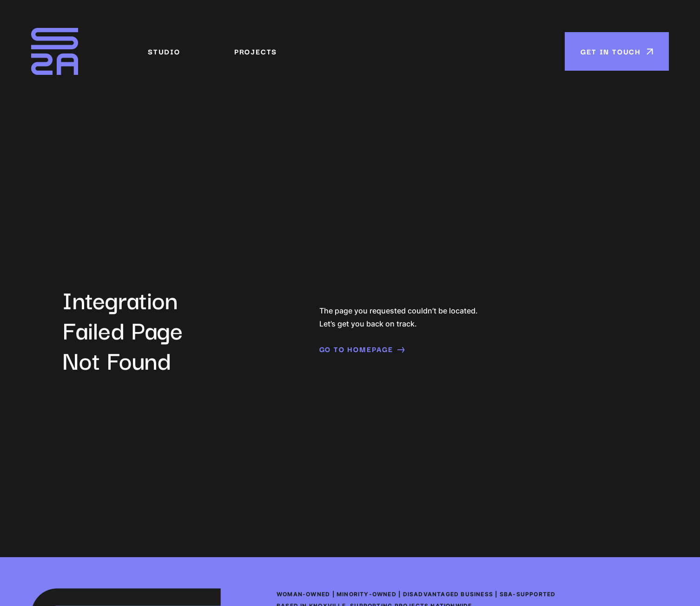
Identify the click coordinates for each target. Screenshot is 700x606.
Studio (164, 52)
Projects (256, 52)
